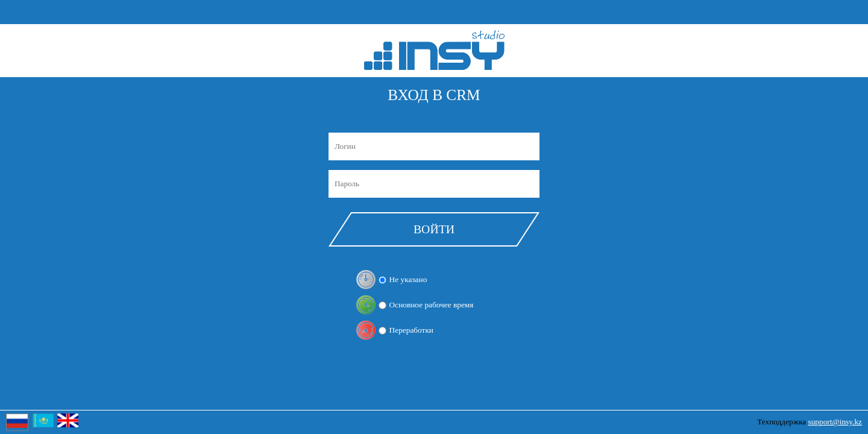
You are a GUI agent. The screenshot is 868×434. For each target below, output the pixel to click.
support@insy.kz (835, 422)
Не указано (408, 279)
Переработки (411, 330)
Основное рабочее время (432, 305)
